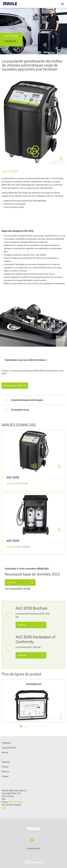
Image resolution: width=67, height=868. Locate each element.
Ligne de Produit (9, 748)
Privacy (5, 767)
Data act (5, 772)
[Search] (59, 4)
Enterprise (6, 743)
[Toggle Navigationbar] (62, 4)
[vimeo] (32, 840)
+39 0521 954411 (16, 802)
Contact (5, 776)
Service (5, 752)
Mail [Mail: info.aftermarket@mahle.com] (4, 808)
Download (11, 483)
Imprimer (6, 762)
